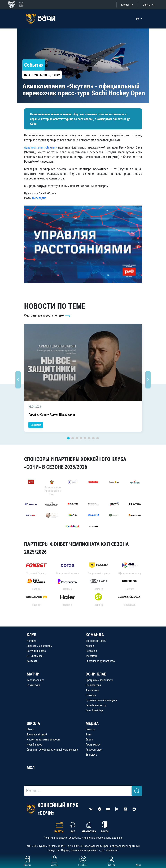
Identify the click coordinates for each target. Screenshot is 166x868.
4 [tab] (81, 438)
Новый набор (34, 745)
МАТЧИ (33, 674)
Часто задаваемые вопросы (43, 740)
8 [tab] (98, 438)
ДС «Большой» (35, 656)
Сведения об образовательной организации (52, 750)
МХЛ (31, 768)
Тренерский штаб (96, 641)
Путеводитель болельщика (101, 700)
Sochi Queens (93, 685)
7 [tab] (93, 438)
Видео (89, 740)
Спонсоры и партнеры (40, 646)
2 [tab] (73, 438)
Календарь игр (35, 680)
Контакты (32, 661)
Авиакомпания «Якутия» (40, 147)
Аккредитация (94, 750)
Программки (93, 745)
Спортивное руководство (100, 661)
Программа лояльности (99, 680)
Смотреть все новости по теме (47, 315)
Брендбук (91, 755)
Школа (31, 729)
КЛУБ (31, 635)
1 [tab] (68, 438)
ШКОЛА (33, 723)
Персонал (91, 651)
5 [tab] (85, 438)
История (32, 641)
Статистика (33, 685)
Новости (90, 729)
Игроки (90, 646)
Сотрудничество (36, 651)
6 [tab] (89, 438)
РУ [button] (138, 19)
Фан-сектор (92, 690)
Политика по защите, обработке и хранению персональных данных (83, 838)
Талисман (91, 656)
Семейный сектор (96, 705)
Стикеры (91, 695)
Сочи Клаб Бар (94, 710)
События (36, 425)
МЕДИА (92, 723)
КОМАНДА (95, 635)
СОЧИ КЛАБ (96, 674)
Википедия (39, 198)
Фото (89, 734)
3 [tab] (77, 438)
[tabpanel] (83, 378)
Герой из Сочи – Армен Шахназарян (52, 414)
